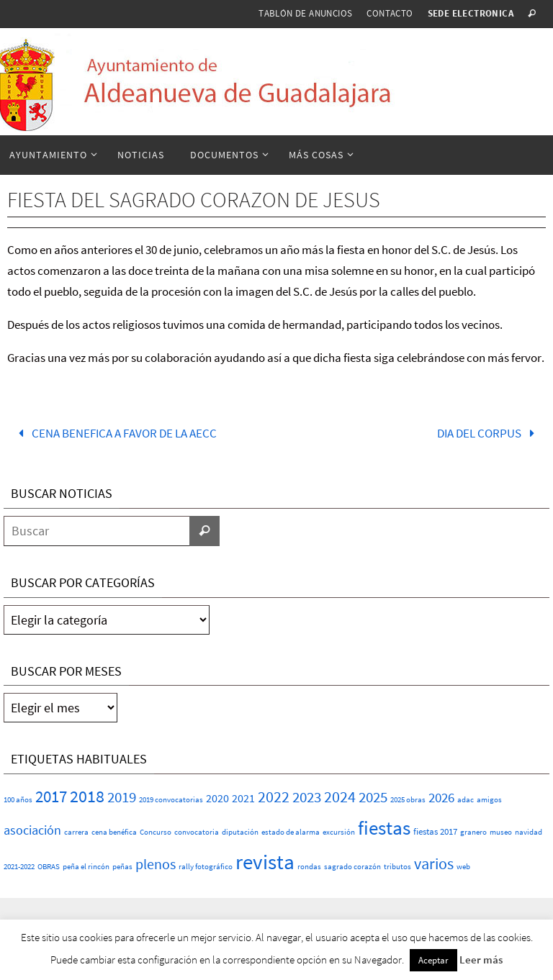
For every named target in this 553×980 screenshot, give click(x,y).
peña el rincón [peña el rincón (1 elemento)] (86, 867)
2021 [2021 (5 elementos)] (243, 798)
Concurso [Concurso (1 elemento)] (156, 832)
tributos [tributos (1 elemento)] (397, 867)
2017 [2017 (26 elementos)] (51, 797)
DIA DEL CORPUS (489, 433)
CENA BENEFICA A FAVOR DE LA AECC (114, 433)
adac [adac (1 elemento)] (466, 800)
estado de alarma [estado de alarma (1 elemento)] (291, 832)
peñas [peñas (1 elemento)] (122, 867)
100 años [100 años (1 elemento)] (18, 800)
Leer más (481, 959)
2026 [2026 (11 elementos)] (441, 797)
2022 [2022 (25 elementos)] (274, 797)
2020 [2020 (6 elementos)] (217, 798)
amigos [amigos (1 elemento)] (489, 800)
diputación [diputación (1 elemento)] (240, 832)
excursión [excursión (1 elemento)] (339, 832)
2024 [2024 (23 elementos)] (340, 797)
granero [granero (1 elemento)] (473, 832)
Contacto (390, 13)
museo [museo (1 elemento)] (501, 832)
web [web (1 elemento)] (463, 867)
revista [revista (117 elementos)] (265, 862)
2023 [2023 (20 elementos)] (307, 797)
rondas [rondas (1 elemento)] (309, 867)
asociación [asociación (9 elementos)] (32, 830)
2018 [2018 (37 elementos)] (87, 796)
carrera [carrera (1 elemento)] (76, 832)
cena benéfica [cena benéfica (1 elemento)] (114, 832)
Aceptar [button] (433, 960)
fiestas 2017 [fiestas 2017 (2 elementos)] (435, 831)
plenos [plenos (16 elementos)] (156, 864)
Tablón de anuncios (305, 13)
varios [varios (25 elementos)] (434, 863)
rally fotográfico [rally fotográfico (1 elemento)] (206, 867)
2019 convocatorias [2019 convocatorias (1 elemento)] (171, 800)
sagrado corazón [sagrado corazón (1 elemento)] (352, 867)
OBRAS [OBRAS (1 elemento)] (49, 867)
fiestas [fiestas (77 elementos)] (384, 827)
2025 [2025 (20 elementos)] (373, 797)
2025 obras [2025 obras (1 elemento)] (408, 800)
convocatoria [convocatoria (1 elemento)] (197, 832)
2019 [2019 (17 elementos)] (122, 797)
